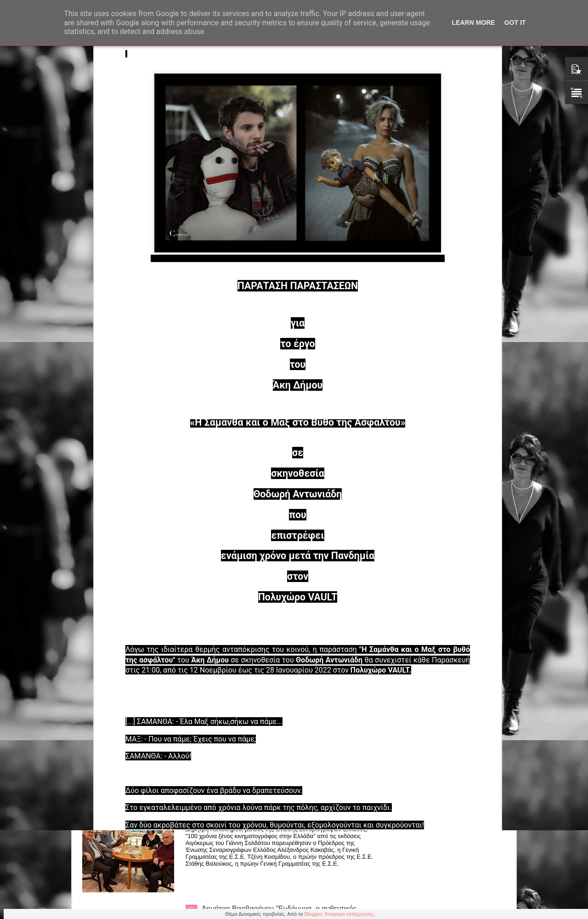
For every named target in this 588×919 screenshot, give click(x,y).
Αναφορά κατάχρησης (349, 914)
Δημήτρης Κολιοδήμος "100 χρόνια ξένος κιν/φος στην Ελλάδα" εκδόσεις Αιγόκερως (289, 808)
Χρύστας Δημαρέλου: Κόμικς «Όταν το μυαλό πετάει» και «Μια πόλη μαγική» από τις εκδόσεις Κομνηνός (288, 704)
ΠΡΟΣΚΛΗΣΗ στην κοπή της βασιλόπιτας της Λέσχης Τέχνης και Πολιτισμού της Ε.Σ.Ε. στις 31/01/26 (289, 495)
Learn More (474, 23)
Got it (515, 23)
